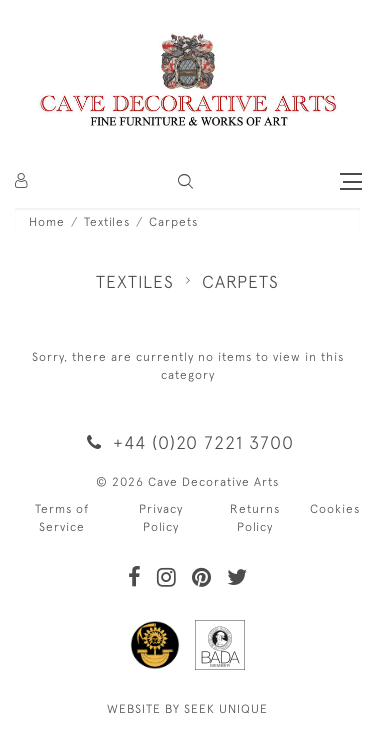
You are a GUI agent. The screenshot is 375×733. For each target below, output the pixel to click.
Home (47, 222)
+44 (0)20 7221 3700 (187, 442)
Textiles (107, 222)
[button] (185, 181)
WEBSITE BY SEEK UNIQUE (187, 709)
